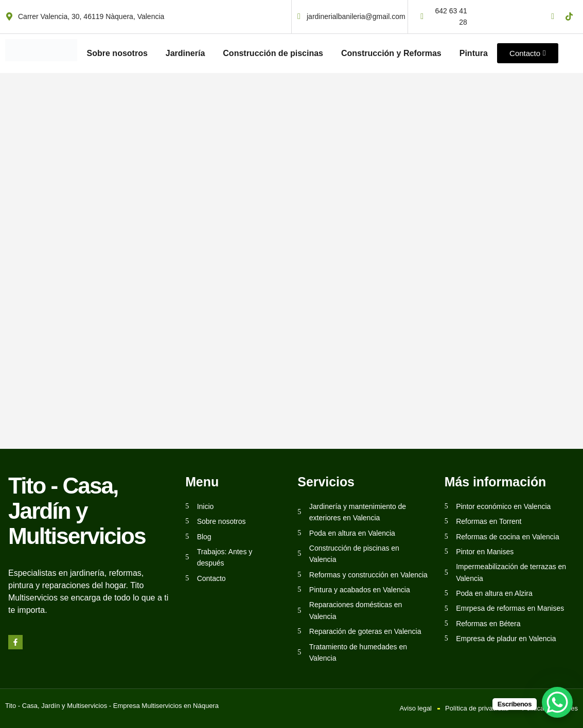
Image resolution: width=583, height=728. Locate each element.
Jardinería (185, 53)
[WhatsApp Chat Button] (557, 702)
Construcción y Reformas (391, 53)
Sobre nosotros (117, 53)
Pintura (474, 53)
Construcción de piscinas (273, 53)
